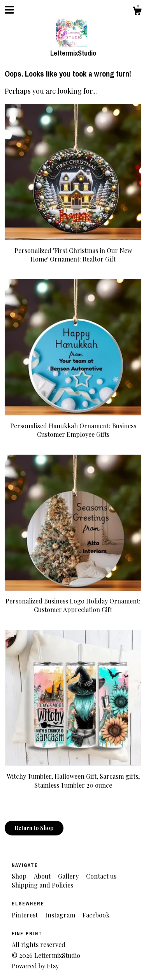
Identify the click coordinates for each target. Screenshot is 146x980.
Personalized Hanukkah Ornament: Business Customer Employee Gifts (73, 425)
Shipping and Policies (42, 885)
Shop (20, 876)
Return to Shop (34, 828)
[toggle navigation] (9, 10)
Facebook (96, 915)
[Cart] (137, 12)
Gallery (69, 876)
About (43, 876)
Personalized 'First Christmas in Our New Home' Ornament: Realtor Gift (73, 250)
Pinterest (26, 915)
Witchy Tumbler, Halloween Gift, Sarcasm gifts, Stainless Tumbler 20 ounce (73, 776)
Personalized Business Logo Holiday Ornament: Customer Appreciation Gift (73, 601)
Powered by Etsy (35, 966)
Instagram (61, 915)
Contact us (101, 876)
